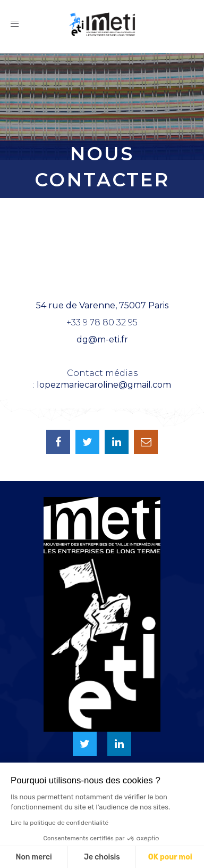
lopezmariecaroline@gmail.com (104, 385)
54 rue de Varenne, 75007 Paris (102, 305)
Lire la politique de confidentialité (59, 823)
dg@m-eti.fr (102, 339)
